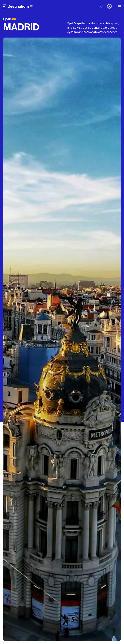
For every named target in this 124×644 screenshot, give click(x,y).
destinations (20, 6)
